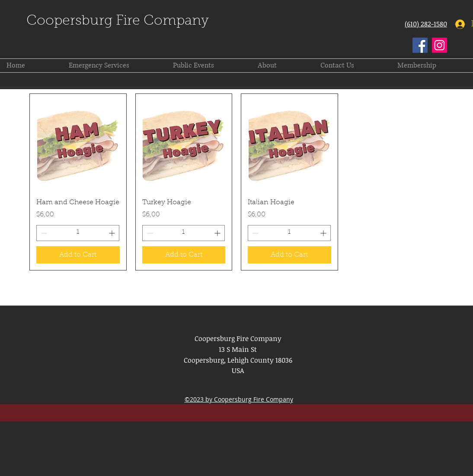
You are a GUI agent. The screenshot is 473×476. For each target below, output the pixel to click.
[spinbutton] (78, 233)
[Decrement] (43, 233)
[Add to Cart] (78, 255)
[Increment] (113, 233)
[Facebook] (420, 45)
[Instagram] (439, 45)
